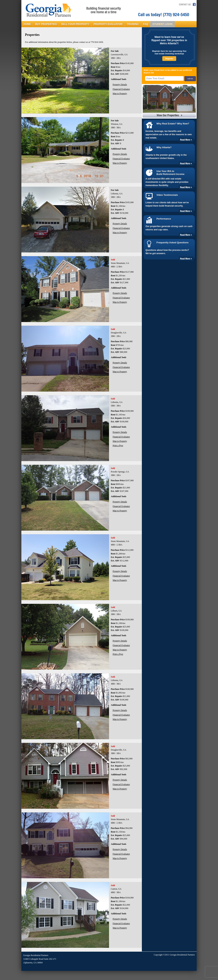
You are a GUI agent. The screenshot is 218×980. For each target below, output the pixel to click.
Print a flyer (118, 446)
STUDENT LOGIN (162, 24)
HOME (27, 24)
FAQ (146, 24)
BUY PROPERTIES (46, 24)
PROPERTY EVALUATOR (108, 24)
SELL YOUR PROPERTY (75, 24)
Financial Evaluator (121, 89)
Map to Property (120, 93)
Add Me (190, 79)
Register (169, 59)
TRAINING (133, 24)
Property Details (120, 85)
